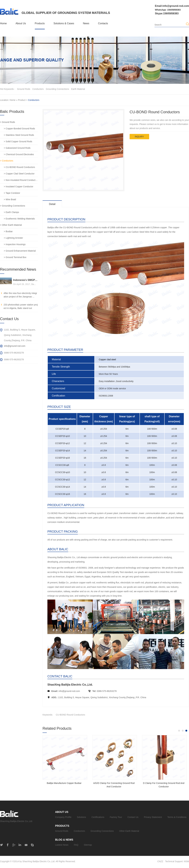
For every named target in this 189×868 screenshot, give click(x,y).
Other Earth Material (129, 831)
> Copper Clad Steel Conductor (19, 174)
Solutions (82, 817)
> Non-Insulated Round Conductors (21, 180)
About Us (21, 23)
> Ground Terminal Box (15, 257)
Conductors (34, 100)
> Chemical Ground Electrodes (19, 154)
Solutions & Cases (64, 23)
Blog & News (64, 840)
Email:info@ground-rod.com (172, 6)
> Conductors (7, 161)
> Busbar (8, 231)
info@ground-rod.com (69, 691)
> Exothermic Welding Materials (19, 219)
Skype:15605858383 (167, 13)
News (86, 23)
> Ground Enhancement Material (20, 251)
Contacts (103, 23)
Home (3, 23)
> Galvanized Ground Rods (17, 148)
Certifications (98, 817)
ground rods (24, 89)
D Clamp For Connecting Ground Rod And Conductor (164, 785)
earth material (78, 89)
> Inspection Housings (15, 244)
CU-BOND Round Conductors (70, 715)
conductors (38, 89)
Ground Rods (62, 831)
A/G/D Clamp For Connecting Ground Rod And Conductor (114, 785)
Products (40, 23)
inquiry (139, 137)
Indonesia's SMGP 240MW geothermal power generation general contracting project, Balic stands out (25, 280)
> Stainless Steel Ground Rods (19, 135)
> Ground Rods (7, 122)
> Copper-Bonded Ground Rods (19, 129)
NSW (186, 861)
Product (22, 100)
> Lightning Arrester (13, 238)
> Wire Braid (10, 199)
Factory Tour (116, 817)
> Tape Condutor (12, 193)
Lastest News (62, 845)
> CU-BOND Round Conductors (19, 167)
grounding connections (57, 89)
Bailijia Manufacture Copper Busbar (64, 783)
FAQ (76, 845)
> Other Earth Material (11, 225)
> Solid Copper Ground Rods (18, 141)
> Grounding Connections (13, 206)
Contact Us (133, 817)
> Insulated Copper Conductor (19, 187)
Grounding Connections (102, 831)
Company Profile (63, 817)
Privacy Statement (153, 817)
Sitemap (88, 845)
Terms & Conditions (177, 817)
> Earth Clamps (11, 212)
